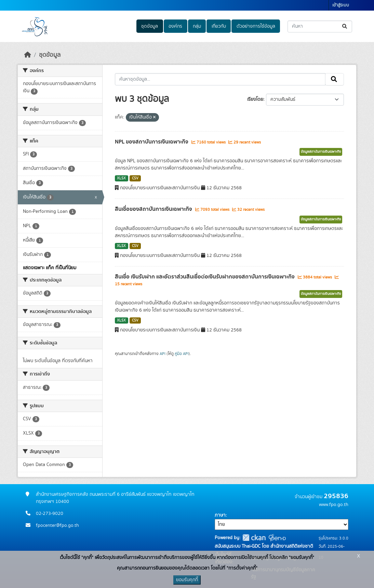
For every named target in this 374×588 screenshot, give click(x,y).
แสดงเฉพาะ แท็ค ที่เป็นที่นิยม (50, 268)
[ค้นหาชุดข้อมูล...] (320, 26)
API (163, 354)
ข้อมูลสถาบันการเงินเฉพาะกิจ (321, 152)
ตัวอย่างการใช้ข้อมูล (256, 26)
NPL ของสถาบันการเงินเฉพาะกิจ (152, 142)
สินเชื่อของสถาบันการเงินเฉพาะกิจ (154, 209)
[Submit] (345, 26)
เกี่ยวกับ (219, 26)
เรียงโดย (255, 99)
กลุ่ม (197, 26)
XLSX (121, 178)
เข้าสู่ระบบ (341, 5)
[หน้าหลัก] (28, 55)
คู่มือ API (182, 354)
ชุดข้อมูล (150, 26)
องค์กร (175, 26)
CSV (135, 178)
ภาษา (220, 515)
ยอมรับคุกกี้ (187, 580)
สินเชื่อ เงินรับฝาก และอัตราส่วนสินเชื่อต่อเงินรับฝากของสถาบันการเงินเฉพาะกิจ (205, 277)
